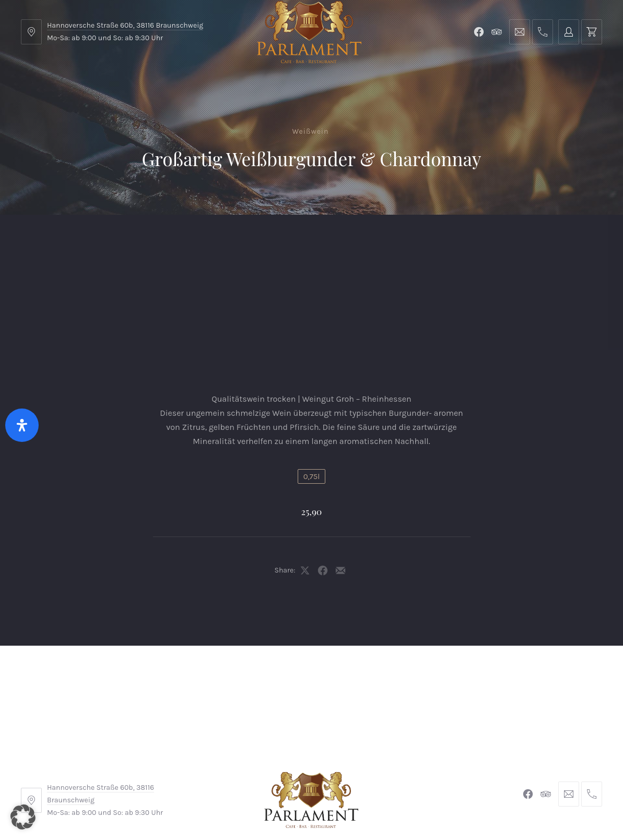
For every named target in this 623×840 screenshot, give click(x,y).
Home (43, 241)
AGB (186, 770)
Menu (86, 241)
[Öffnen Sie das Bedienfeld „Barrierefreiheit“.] (22, 425)
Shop (189, 241)
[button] (23, 817)
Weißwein (311, 131)
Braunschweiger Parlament (240, 802)
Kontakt (236, 241)
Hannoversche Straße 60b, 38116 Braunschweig (125, 25)
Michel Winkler (462, 802)
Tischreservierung (557, 241)
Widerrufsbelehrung (309, 770)
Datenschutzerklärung (407, 770)
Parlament (138, 241)
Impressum (232, 770)
